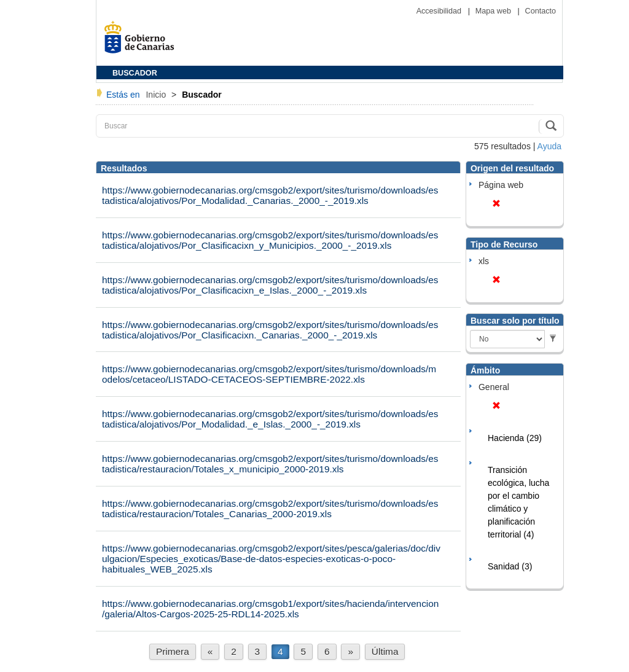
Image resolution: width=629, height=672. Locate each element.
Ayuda (549, 146)
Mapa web (494, 11)
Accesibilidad (440, 11)
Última (385, 651)
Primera (173, 651)
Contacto (541, 11)
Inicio (157, 95)
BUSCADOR (135, 73)
